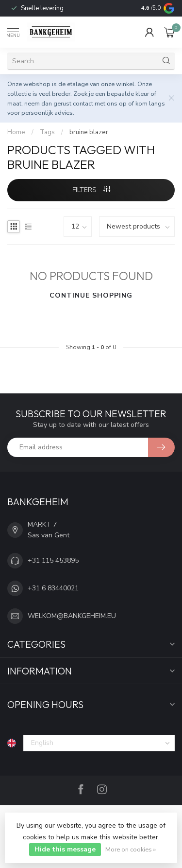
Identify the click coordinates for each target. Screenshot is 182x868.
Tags (47, 132)
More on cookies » (131, 849)
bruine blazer (89, 132)
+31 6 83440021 (53, 588)
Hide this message (65, 849)
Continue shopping (91, 295)
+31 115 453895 (53, 560)
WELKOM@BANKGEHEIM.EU (72, 616)
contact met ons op (100, 103)
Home (16, 132)
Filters (91, 190)
